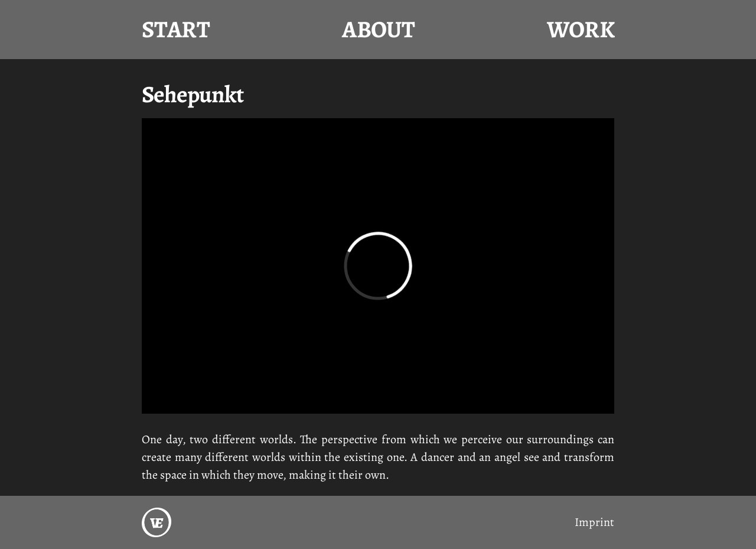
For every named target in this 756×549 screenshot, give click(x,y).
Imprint (594, 522)
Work (581, 29)
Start (176, 29)
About (378, 29)
